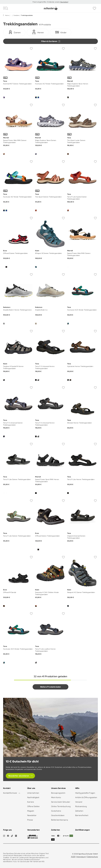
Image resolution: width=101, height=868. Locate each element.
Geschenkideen (58, 815)
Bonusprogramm (58, 793)
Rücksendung (81, 806)
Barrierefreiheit (82, 815)
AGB (73, 857)
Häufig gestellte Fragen (85, 793)
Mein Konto (56, 797)
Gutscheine (56, 811)
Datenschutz (93, 857)
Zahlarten (79, 811)
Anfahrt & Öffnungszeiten (86, 797)
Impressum (81, 857)
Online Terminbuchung (61, 806)
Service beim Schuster (61, 802)
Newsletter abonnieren (19, 776)
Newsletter (32, 815)
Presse (30, 820)
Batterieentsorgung (60, 820)
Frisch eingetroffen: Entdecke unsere (46, 2)
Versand (79, 802)
